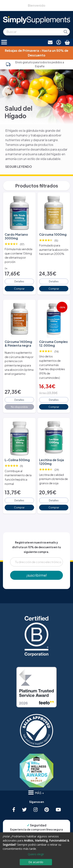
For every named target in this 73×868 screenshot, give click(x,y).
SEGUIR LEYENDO (19, 167)
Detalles (19, 281)
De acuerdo (36, 862)
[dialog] (36, 850)
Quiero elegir (36, 854)
